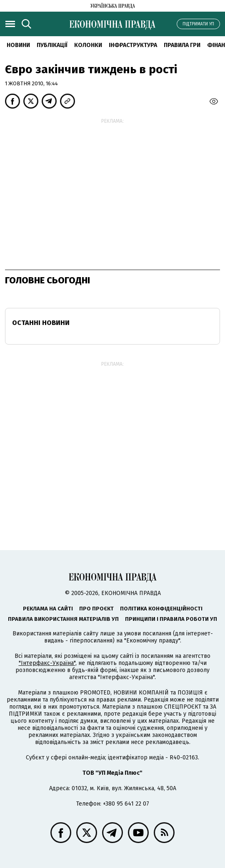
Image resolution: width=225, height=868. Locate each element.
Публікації (52, 45)
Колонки (88, 45)
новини (18, 45)
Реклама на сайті (48, 609)
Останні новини (41, 323)
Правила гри (182, 45)
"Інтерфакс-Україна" (47, 663)
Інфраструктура (133, 45)
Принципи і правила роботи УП (171, 619)
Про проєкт (96, 609)
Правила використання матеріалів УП (63, 619)
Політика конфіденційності (161, 609)
